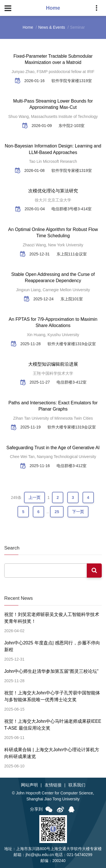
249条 (16, 498)
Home (28, 27)
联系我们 (77, 785)
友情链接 (53, 785)
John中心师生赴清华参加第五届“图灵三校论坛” (51, 671)
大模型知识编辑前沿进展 (53, 364)
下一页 (78, 512)
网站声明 (29, 785)
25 (57, 512)
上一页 (34, 498)
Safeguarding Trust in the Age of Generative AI (53, 448)
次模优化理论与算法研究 (53, 191)
